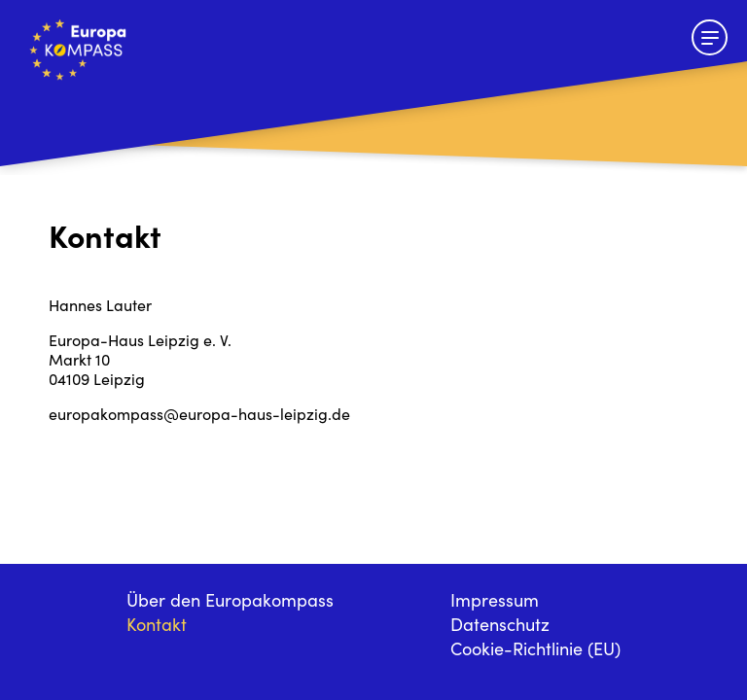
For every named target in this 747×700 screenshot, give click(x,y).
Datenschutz (500, 627)
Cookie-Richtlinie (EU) (535, 651)
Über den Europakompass (230, 603)
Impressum (495, 603)
